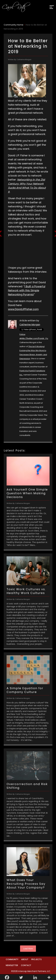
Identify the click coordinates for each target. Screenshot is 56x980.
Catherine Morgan (30, 325)
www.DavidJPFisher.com (23, 309)
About (25, 959)
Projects (36, 959)
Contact (26, 965)
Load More (28, 949)
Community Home (14, 25)
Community (12, 959)
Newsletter (12, 965)
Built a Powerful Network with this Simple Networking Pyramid (27, 290)
